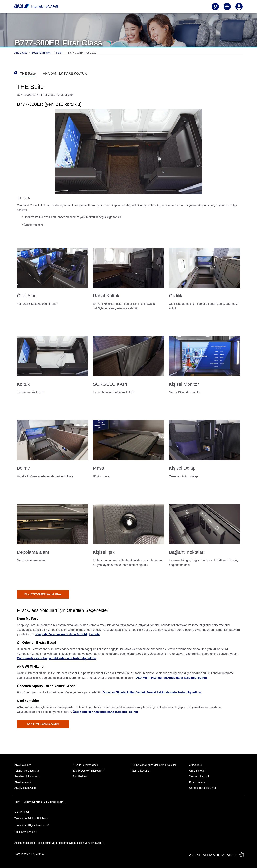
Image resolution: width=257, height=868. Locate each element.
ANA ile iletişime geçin (86, 765)
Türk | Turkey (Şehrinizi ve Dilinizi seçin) (39, 802)
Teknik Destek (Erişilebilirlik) (89, 771)
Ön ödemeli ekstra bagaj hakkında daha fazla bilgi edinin (56, 658)
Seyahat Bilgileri (42, 53)
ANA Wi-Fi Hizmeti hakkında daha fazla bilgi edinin (171, 678)
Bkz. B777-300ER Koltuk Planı (43, 594)
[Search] (215, 7)
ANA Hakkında (23, 765)
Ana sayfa (21, 53)
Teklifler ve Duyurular (27, 771)
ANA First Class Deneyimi (43, 724)
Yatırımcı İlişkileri (199, 776)
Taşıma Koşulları (141, 771)
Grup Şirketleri (198, 771)
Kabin (60, 53)
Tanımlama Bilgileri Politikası (31, 818)
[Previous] (20, 73)
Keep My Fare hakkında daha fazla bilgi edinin (68, 634)
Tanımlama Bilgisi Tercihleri (32, 825)
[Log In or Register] (239, 7)
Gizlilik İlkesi (22, 812)
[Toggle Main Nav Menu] (227, 7)
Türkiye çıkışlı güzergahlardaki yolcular (154, 765)
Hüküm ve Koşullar (25, 832)
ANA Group (196, 765)
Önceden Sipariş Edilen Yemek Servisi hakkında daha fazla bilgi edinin (152, 692)
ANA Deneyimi (23, 782)
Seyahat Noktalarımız (27, 776)
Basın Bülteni (197, 782)
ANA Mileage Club (25, 788)
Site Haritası (80, 776)
